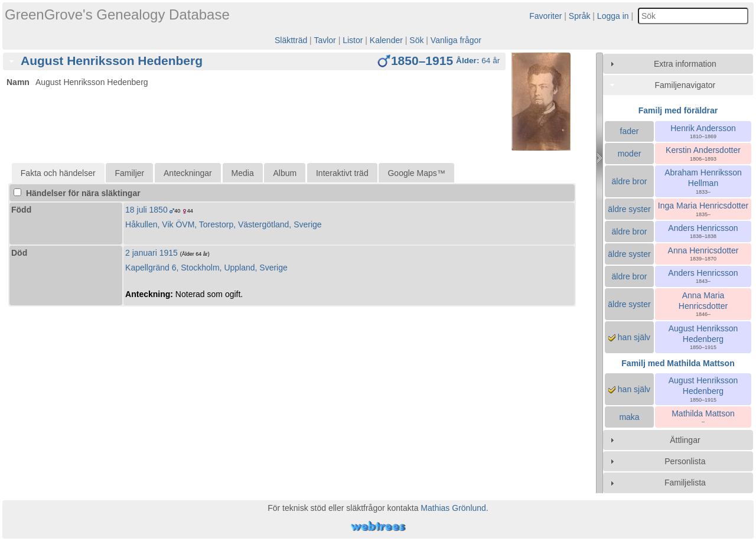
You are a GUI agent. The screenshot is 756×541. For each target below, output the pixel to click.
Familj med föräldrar (678, 110)
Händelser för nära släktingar (77, 193)
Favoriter (545, 16)
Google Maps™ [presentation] (416, 173)
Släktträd (291, 40)
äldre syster (629, 209)
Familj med (678, 363)
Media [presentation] (243, 173)
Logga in (613, 16)
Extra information (685, 64)
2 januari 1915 (151, 253)
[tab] (254, 61)
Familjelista (685, 483)
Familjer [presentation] (129, 173)
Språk (580, 16)
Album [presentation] (285, 173)
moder (630, 154)
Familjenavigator (685, 85)
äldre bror (630, 181)
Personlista (685, 461)
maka (629, 417)
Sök (416, 40)
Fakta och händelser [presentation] (58, 173)
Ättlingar (685, 440)
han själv (629, 337)
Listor (353, 40)
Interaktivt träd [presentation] (342, 173)
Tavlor (325, 40)
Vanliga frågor (456, 40)
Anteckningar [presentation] (188, 173)
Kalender (386, 40)
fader (630, 131)
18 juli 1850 (146, 210)
